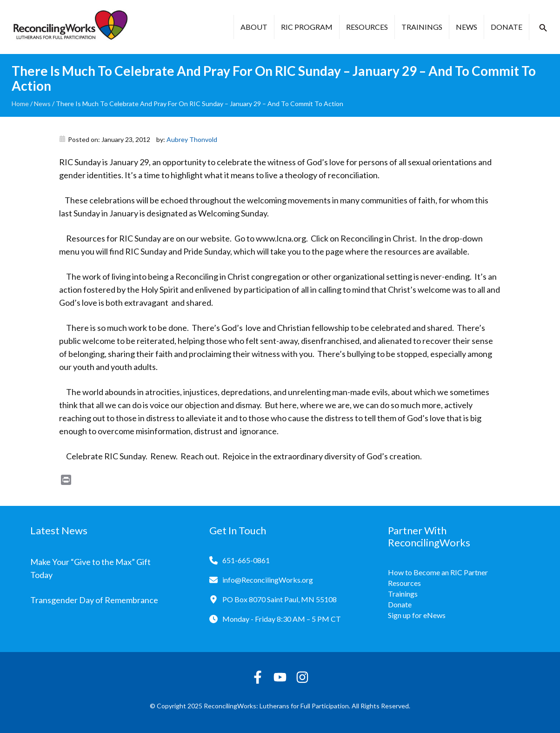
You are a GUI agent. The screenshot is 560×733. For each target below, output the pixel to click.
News (467, 27)
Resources (367, 27)
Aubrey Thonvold (192, 139)
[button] (543, 28)
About (254, 27)
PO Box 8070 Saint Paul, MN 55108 (280, 599)
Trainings (422, 27)
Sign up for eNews (417, 615)
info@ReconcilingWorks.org (268, 580)
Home (20, 104)
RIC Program (307, 27)
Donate (507, 27)
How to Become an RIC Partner (438, 572)
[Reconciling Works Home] (70, 27)
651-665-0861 (246, 560)
